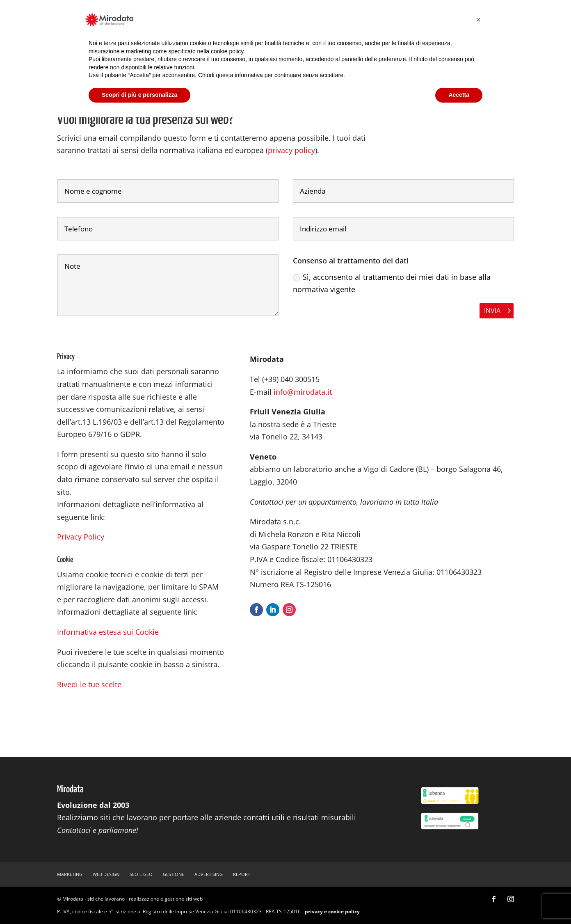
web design (106, 874)
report (242, 874)
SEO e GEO (141, 874)
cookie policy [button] (227, 51)
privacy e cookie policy (332, 911)
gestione (174, 874)
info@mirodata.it (303, 392)
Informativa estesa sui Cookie (108, 632)
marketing (70, 874)
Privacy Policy (81, 537)
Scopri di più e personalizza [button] (139, 95)
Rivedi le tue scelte (89, 684)
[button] (478, 20)
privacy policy (291, 150)
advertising (209, 874)
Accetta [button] (459, 95)
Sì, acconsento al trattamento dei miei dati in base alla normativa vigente (392, 283)
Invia (492, 311)
